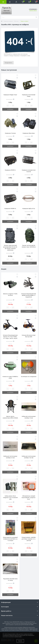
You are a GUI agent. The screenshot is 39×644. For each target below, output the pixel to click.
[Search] (36, 17)
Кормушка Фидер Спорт (10, 95)
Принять (20, 641)
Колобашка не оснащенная (29, 377)
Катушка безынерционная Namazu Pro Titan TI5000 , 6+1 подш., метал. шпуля (10, 337)
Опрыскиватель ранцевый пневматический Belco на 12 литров (10, 539)
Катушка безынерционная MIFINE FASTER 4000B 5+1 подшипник (29, 295)
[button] (16, 2)
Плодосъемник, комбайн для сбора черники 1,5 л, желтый (29, 539)
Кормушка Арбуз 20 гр (29, 208)
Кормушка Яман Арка (29, 133)
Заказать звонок (33, 10)
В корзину (10, 109)
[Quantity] (10, 106)
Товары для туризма (8, 21)
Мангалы (16, 21)
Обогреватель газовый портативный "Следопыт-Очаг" (29, 498)
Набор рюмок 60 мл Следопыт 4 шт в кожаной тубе (10, 498)
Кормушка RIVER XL (10, 170)
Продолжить (9, 63)
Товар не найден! (24, 21)
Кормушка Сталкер (10, 133)
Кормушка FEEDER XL (10, 208)
